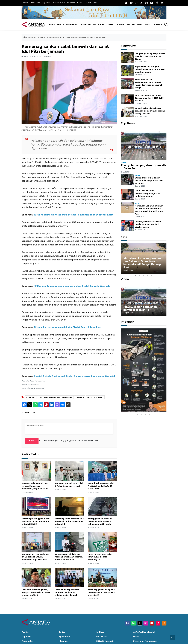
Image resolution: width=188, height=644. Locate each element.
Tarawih (80, 397)
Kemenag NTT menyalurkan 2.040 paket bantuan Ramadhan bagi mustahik (35, 557)
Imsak (140, 24)
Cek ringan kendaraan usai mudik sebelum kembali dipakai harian (148, 224)
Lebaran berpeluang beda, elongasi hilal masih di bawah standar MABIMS (36, 592)
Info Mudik (98, 24)
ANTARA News (59, 3)
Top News (46, 3)
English (131, 24)
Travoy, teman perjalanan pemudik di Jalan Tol (144, 167)
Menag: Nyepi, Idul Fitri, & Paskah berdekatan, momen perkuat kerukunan (69, 557)
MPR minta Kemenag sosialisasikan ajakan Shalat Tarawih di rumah (72, 286)
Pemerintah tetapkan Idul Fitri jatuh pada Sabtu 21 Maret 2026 (101, 486)
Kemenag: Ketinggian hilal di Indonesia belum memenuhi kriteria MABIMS (36, 521)
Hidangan (86, 24)
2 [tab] (140, 276)
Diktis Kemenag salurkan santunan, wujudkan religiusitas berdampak (67, 592)
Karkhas (100, 632)
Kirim (32, 440)
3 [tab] (144, 276)
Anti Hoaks (101, 637)
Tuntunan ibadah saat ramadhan (55, 397)
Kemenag (31, 397)
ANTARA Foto (91, 3)
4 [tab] (148, 276)
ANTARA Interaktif (105, 641)
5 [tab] (151, 276)
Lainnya (156, 24)
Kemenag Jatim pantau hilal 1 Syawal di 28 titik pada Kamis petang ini (69, 521)
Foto (148, 24)
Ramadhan (30, 37)
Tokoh (110, 24)
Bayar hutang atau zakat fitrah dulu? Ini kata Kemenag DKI (100, 557)
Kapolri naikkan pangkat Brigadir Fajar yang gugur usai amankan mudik (150, 69)
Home (52, 24)
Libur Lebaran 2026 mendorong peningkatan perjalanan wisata (147, 193)
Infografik (128, 322)
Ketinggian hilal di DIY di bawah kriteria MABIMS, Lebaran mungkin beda (100, 521)
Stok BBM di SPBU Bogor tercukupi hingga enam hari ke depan (149, 181)
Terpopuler (35, 3)
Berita (60, 24)
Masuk (136, 637)
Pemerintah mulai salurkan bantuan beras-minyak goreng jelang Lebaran (150, 111)
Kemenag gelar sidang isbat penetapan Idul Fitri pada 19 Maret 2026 (102, 592)
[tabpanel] (144, 259)
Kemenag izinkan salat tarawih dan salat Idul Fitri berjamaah (77, 37)
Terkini (26, 3)
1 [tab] (136, 276)
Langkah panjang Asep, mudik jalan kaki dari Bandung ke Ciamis (150, 56)
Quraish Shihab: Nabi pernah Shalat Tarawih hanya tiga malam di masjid (74, 376)
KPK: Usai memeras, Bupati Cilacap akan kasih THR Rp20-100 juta (150, 98)
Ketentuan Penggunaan (145, 641)
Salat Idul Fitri (95, 397)
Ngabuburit (72, 24)
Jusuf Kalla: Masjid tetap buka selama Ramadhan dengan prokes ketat (73, 215)
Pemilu (80, 3)
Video (124, 163)
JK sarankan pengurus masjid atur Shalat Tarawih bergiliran (67, 327)
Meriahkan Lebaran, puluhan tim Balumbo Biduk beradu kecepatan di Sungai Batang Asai (142, 263)
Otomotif (71, 3)
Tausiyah (120, 24)
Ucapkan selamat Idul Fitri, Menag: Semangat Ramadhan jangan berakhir (35, 486)
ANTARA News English (144, 632)
